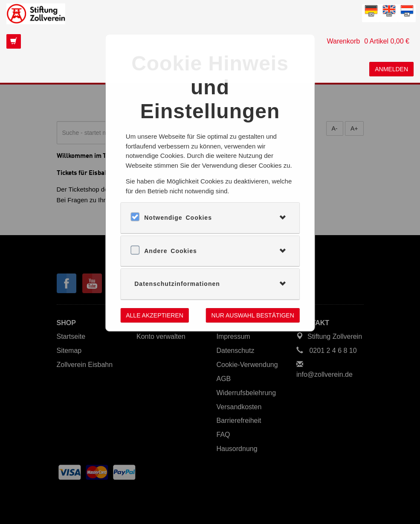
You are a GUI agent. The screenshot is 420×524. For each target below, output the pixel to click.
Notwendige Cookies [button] (178, 218)
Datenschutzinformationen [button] (177, 284)
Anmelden (391, 69)
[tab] (210, 218)
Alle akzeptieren (155, 315)
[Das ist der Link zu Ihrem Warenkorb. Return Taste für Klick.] (210, 42)
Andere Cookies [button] (171, 251)
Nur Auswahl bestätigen (253, 315)
